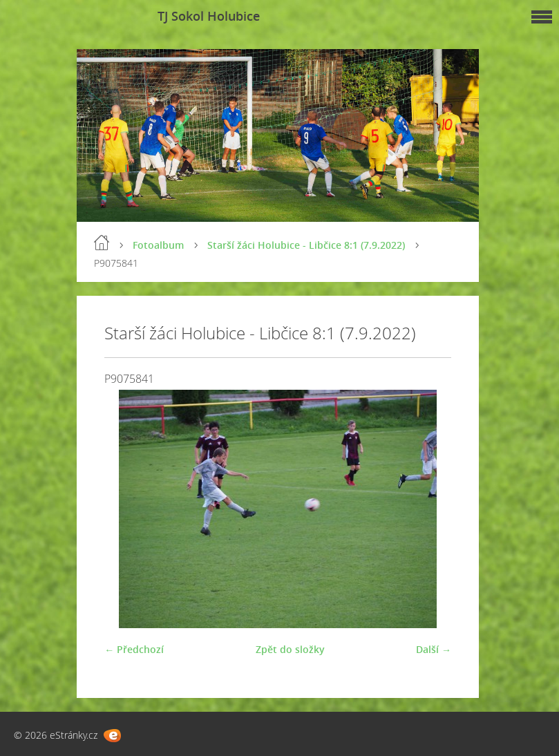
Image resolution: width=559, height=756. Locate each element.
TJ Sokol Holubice (209, 16)
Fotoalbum (158, 245)
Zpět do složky (290, 649)
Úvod (102, 243)
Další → (434, 649)
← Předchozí (134, 649)
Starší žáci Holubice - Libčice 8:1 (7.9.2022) (306, 245)
